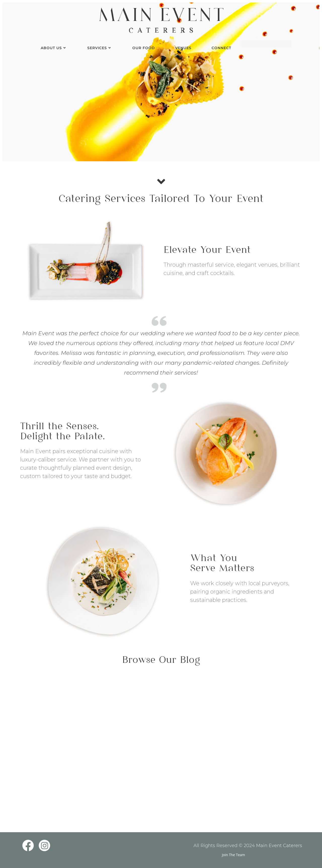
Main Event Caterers (279, 846)
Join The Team (233, 855)
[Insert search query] (266, 44)
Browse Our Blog (161, 661)
